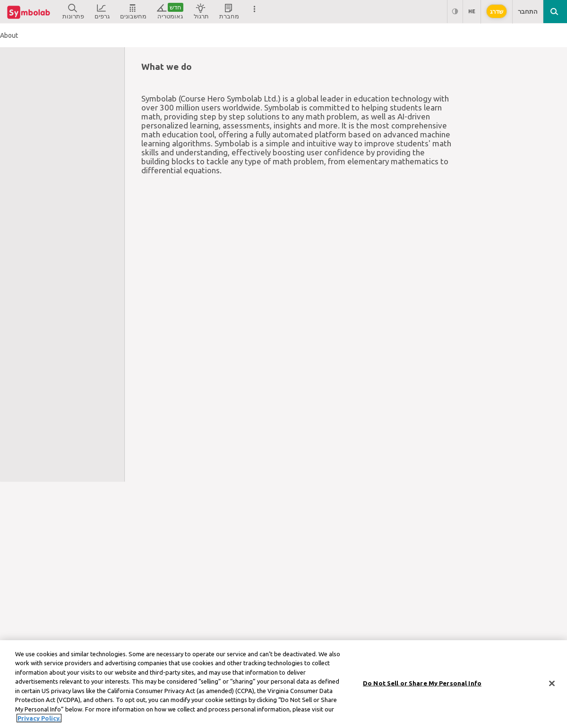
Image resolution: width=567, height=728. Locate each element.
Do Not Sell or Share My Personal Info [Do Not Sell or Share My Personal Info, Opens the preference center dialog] (422, 687)
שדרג (497, 11)
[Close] (552, 687)
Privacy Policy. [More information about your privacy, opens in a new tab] (39, 722)
